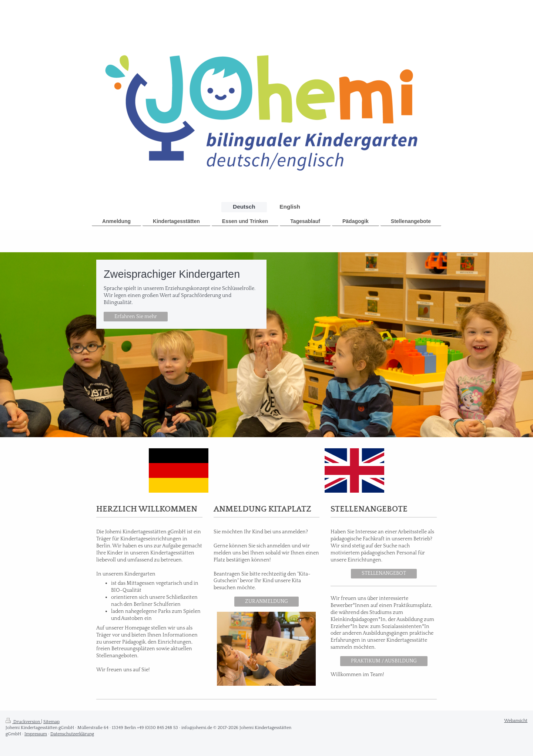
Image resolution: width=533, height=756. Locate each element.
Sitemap (51, 722)
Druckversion (23, 722)
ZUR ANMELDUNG (266, 601)
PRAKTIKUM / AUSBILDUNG (384, 661)
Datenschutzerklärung (72, 734)
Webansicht (516, 721)
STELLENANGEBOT (384, 573)
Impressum (36, 734)
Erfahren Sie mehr (136, 317)
